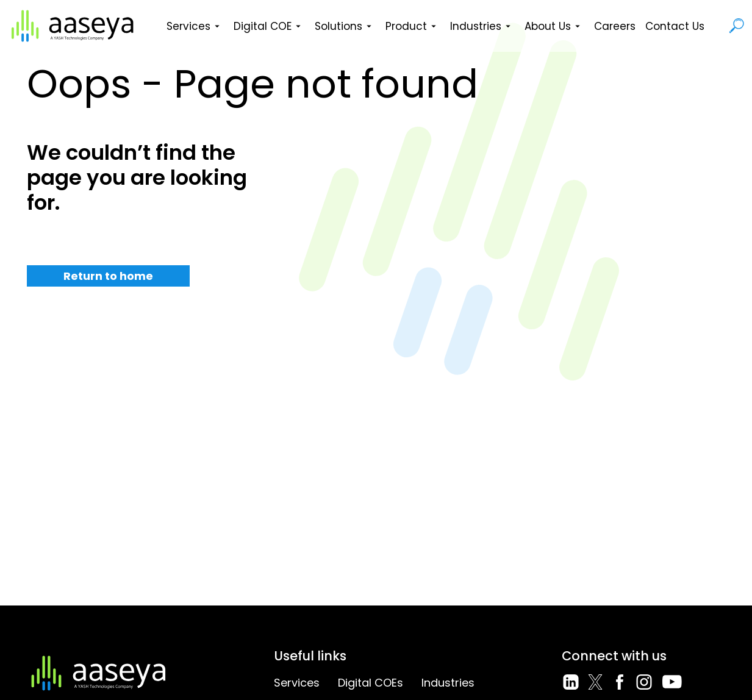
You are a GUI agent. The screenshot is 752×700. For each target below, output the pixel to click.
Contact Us (675, 26)
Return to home (108, 276)
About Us (554, 26)
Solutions (345, 26)
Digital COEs (371, 683)
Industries (482, 26)
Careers (615, 26)
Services (195, 26)
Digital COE (269, 26)
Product (413, 26)
